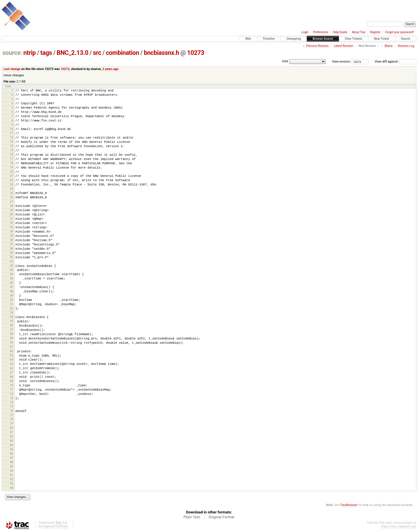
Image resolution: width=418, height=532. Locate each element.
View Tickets (354, 39)
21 (12, 176)
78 (12, 419)
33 (12, 227)
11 (12, 133)
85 (12, 449)
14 (12, 146)
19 (12, 167)
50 (12, 300)
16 (12, 154)
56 (12, 325)
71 (12, 390)
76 (12, 411)
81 (12, 432)
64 (12, 360)
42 (12, 266)
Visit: (285, 61)
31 (12, 219)
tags (46, 53)
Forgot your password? (400, 32)
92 (12, 479)
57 (12, 330)
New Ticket (382, 39)
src (97, 53)
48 (12, 291)
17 (12, 159)
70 (12, 385)
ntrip (30, 53)
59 (12, 338)
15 (12, 150)
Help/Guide (340, 32)
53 (12, 312)
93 (12, 484)
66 (12, 368)
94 (12, 488)
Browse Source (323, 39)
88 (12, 462)
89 (12, 466)
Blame (389, 46)
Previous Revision (317, 46)
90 (12, 471)
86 (12, 454)
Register (375, 32)
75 (12, 406)
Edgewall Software (56, 526)
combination (123, 53)
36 (12, 240)
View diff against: (396, 62)
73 (12, 398)
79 (12, 424)
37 (12, 244)
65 (12, 364)
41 (12, 261)
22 (12, 180)
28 (12, 206)
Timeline (269, 39)
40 (12, 257)
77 (12, 415)
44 (12, 274)
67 (12, 372)
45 (12, 278)
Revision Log (406, 46)
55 (12, 321)
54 (12, 317)
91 (12, 475)
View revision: (341, 62)
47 (12, 287)
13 (12, 142)
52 (12, 308)
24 (12, 189)
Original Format (222, 517)
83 (12, 441)
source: (12, 53)
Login (305, 32)
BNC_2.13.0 (72, 53)
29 (12, 210)
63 (12, 355)
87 (12, 458)
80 (12, 428)
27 (12, 202)
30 (12, 214)
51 (12, 304)
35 (12, 236)
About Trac (359, 32)
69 (12, 381)
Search (406, 39)
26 (12, 197)
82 (12, 436)
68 (12, 377)
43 (12, 270)
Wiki (248, 39)
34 (12, 231)
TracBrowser (349, 505)
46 (12, 283)
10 (12, 129)
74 (12, 402)
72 (12, 394)
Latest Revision (343, 46)
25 (12, 193)
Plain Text (192, 517)
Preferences (320, 32)
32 (12, 223)
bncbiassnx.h (162, 53)
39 (12, 253)
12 (12, 137)
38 (12, 248)
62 (12, 351)
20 (12, 172)
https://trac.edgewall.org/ (399, 526)
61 (12, 347)
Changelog (294, 39)
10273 (196, 53)
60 (12, 342)
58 (12, 334)
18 (12, 163)
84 (12, 445)
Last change (12, 69)
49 (12, 296)
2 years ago (110, 69)
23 (12, 184)
